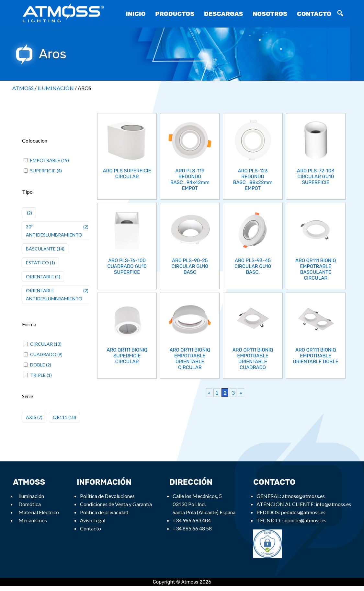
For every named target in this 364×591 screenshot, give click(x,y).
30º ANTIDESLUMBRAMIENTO (54, 231)
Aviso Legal (93, 520)
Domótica (30, 504)
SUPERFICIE (43, 171)
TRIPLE (38, 375)
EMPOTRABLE (45, 160)
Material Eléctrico (39, 512)
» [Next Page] (241, 393)
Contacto (314, 14)
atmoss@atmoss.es (303, 496)
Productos (175, 14)
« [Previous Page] (209, 393)
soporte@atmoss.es (304, 520)
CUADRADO (43, 354)
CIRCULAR (41, 344)
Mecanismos (33, 520)
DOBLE (38, 365)
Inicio (136, 14)
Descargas (223, 14)
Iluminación (31, 496)
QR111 (60, 417)
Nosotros (270, 14)
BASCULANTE (41, 249)
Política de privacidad (104, 512)
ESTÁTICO (37, 263)
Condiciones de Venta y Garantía (116, 504)
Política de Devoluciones (107, 496)
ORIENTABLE (40, 277)
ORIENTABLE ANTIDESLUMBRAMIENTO (54, 295)
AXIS (31, 417)
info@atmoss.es (333, 504)
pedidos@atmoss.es (303, 512)
